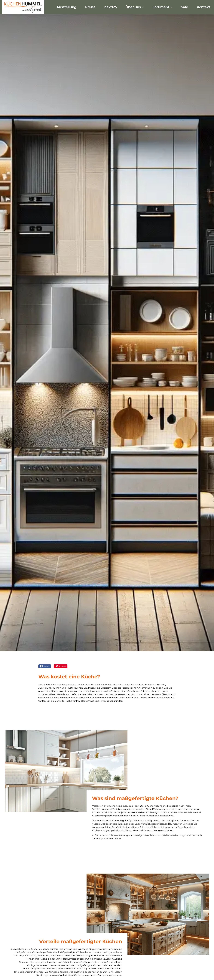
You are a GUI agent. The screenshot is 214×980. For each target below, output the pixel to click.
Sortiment (162, 7)
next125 (111, 7)
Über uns (135, 7)
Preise (90, 7)
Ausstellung (66, 7)
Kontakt (203, 7)
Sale (185, 7)
